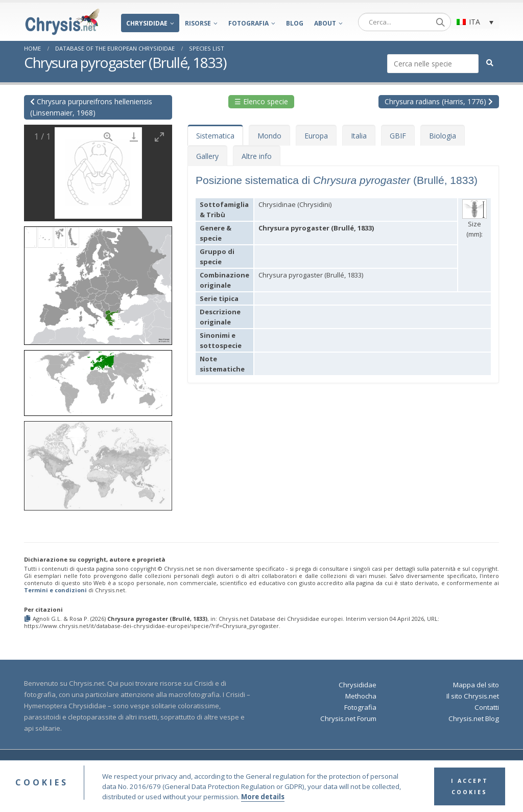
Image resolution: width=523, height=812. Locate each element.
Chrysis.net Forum (348, 718)
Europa (316, 136)
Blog (295, 23)
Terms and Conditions (315, 765)
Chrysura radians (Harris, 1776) (439, 101)
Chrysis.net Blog (474, 718)
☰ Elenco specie (261, 101)
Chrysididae (147, 23)
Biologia (443, 136)
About (325, 23)
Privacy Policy (372, 765)
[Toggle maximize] (159, 137)
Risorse (198, 23)
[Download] (134, 137)
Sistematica (215, 136)
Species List (207, 48)
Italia (359, 136)
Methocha (361, 696)
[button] (98, 282)
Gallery (207, 156)
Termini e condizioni (55, 590)
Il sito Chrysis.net (473, 696)
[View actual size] (108, 137)
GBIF (398, 136)
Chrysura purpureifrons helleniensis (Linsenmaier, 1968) (91, 107)
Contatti (487, 707)
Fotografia (248, 23)
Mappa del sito (476, 685)
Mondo (269, 136)
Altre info (257, 156)
